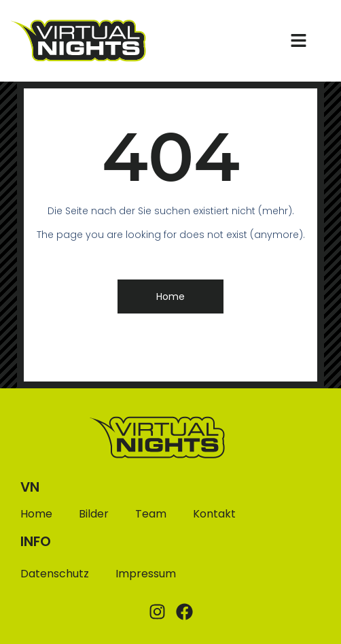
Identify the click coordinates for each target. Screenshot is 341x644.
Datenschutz (55, 574)
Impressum (146, 574)
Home (36, 514)
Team (151, 514)
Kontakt (214, 514)
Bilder (94, 514)
